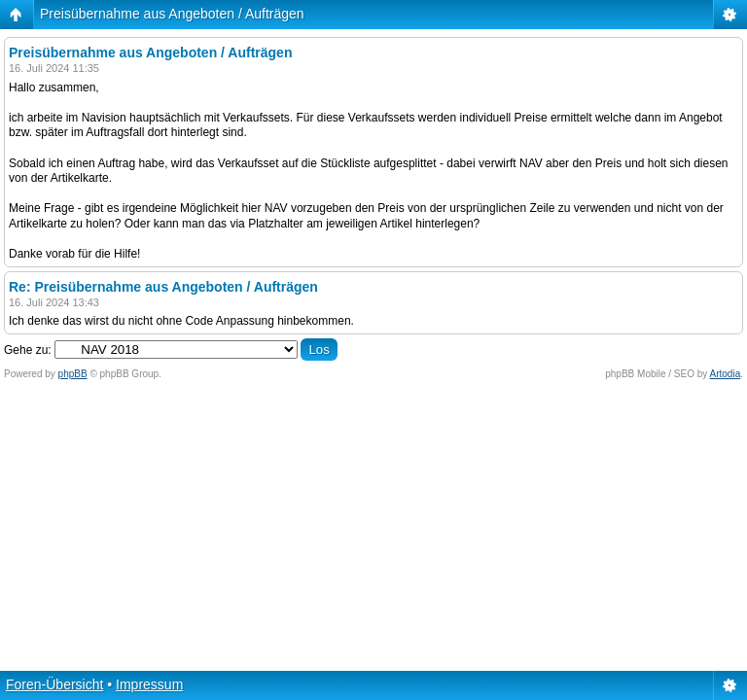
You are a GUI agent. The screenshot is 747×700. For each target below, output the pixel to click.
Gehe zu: (28, 350)
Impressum (149, 684)
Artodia (726, 374)
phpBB (73, 374)
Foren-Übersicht (54, 684)
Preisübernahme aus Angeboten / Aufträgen (172, 14)
